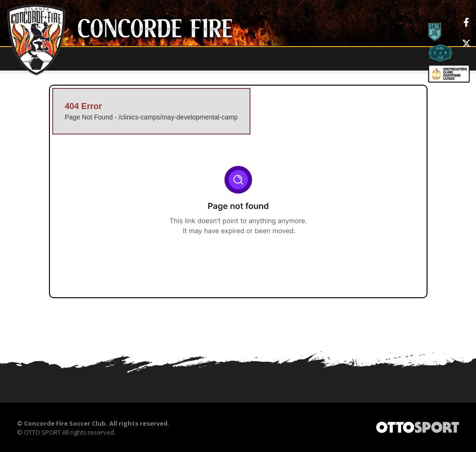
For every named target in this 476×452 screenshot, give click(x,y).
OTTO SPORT (42, 433)
